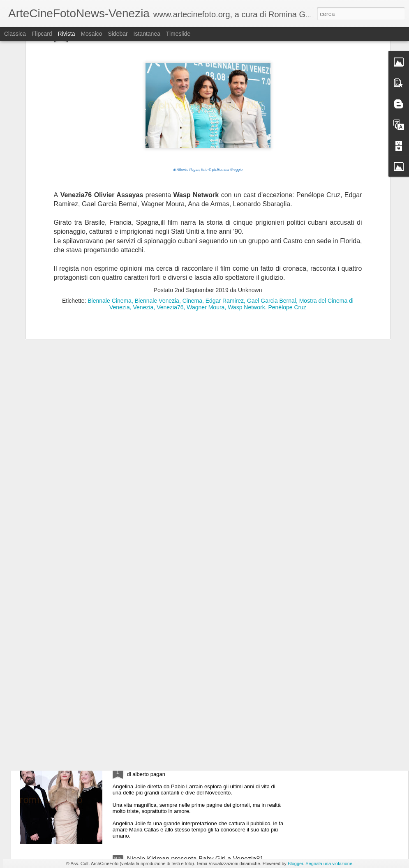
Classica (15, 34)
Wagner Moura (206, 195)
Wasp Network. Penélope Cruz (267, 195)
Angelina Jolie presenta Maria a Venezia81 (189, 766)
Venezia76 (170, 195)
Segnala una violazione (329, 863)
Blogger (295, 863)
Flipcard (42, 34)
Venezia (143, 195)
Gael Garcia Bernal (272, 189)
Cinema (192, 189)
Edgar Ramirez (225, 189)
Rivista (66, 34)
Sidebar (118, 34)
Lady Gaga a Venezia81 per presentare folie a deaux (204, 579)
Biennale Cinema (110, 189)
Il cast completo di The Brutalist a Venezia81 (192, 672)
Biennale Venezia (157, 189)
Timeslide (178, 34)
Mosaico (91, 34)
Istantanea (147, 34)
